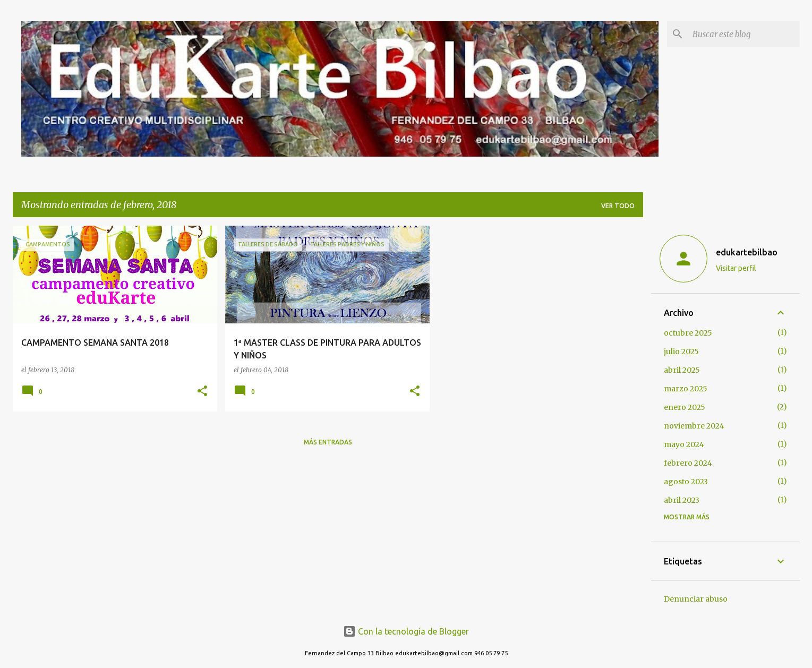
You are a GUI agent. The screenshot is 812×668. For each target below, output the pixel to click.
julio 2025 (681, 352)
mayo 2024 (684, 444)
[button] (202, 392)
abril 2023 (682, 500)
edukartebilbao (747, 252)
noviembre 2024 (694, 426)
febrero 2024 (688, 463)
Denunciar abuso (696, 599)
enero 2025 (685, 407)
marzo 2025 (686, 389)
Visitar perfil (736, 268)
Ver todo (618, 206)
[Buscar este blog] (744, 34)
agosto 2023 (686, 482)
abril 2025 (682, 370)
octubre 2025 (688, 333)
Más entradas (328, 442)
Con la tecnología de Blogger (406, 631)
